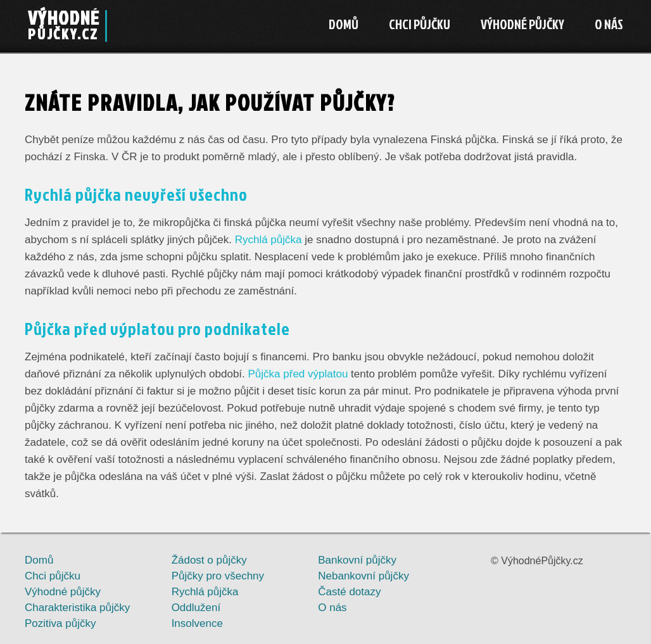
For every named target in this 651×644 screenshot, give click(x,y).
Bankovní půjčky (357, 560)
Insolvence (197, 623)
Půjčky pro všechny (218, 576)
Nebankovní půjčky (363, 576)
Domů (344, 24)
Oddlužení (196, 608)
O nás (609, 24)
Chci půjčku (420, 24)
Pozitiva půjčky (60, 623)
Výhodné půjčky (522, 24)
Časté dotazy (349, 592)
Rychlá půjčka (269, 240)
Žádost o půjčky (209, 560)
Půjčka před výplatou (298, 374)
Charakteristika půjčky (77, 608)
